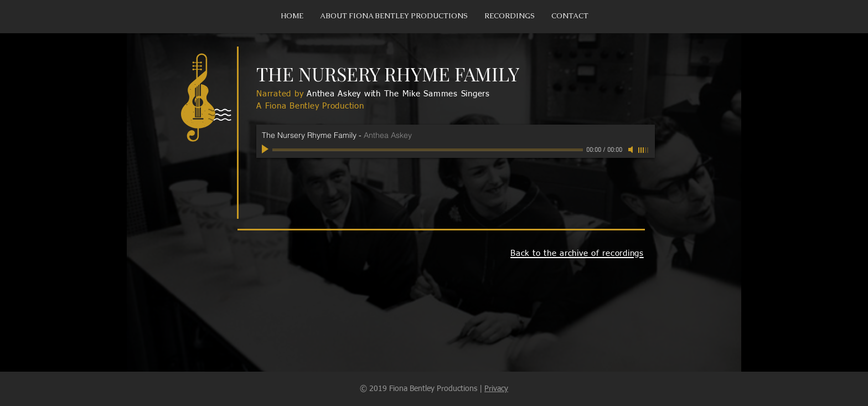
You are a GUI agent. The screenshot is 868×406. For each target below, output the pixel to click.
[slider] (644, 150)
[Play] (266, 150)
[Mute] (632, 150)
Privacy (496, 389)
